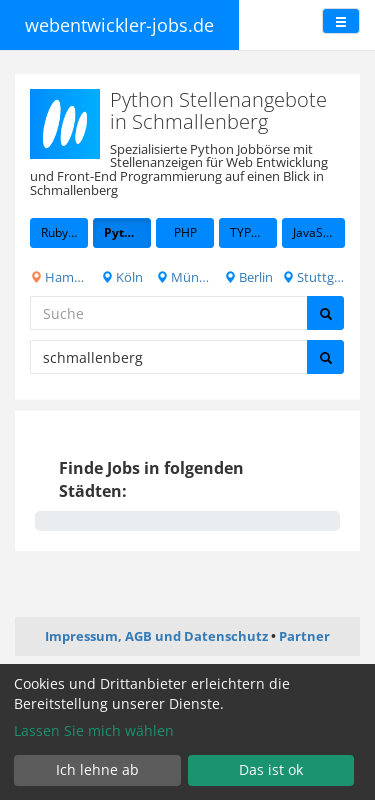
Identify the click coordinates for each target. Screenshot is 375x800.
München (185, 277)
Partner (304, 636)
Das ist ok (271, 769)
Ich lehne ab (97, 769)
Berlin (248, 277)
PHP (185, 232)
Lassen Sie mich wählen (94, 730)
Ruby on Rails (64, 232)
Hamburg (59, 277)
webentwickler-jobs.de (119, 25)
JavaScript (319, 232)
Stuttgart (313, 277)
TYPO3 (248, 232)
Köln (122, 277)
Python (125, 232)
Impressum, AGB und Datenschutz (156, 636)
